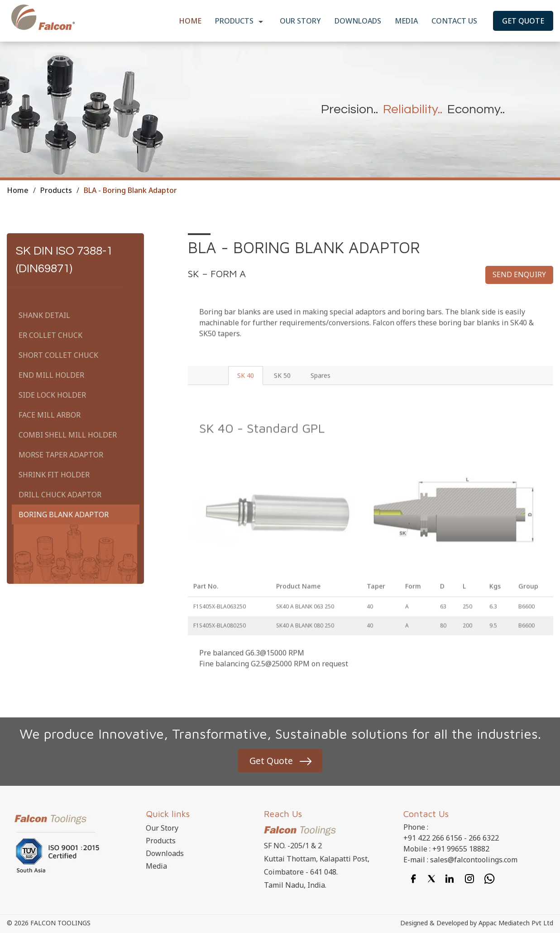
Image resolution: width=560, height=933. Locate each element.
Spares (328, 388)
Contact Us (454, 21)
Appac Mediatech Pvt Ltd (516, 924)
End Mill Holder (51, 375)
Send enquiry (519, 275)
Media (406, 21)
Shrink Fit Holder (54, 475)
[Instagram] (469, 879)
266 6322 (484, 839)
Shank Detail (44, 315)
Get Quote (523, 21)
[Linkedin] (450, 879)
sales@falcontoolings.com (474, 861)
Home (190, 21)
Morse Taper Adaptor (61, 455)
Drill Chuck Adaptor (60, 495)
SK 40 (251, 388)
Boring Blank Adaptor (64, 515)
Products (241, 22)
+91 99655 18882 (461, 850)
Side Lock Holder (52, 395)
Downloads (358, 21)
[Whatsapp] (489, 879)
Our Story (300, 21)
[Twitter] (431, 879)
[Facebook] (413, 879)
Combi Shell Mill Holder (68, 435)
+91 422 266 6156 (433, 839)
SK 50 (289, 388)
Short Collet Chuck (58, 355)
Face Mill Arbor (50, 415)
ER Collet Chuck (50, 335)
